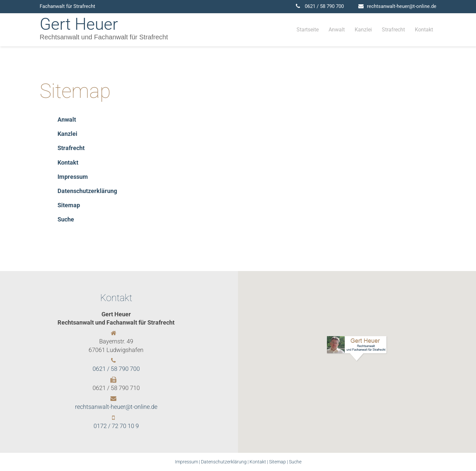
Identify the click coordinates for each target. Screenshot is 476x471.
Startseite (308, 30)
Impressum (186, 462)
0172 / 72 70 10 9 (116, 426)
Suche (295, 462)
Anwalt (337, 30)
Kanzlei (363, 30)
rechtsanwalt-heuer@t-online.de (402, 6)
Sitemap (278, 462)
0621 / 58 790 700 (324, 6)
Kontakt (424, 30)
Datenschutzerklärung (224, 462)
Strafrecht (393, 30)
